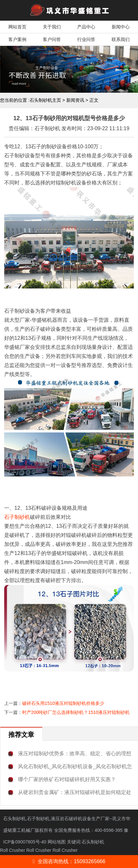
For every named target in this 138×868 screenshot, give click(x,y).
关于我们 (52, 27)
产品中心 (86, 27)
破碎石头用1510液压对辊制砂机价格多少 (63, 703)
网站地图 (57, 842)
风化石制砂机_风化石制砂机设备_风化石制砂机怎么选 (75, 767)
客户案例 (17, 39)
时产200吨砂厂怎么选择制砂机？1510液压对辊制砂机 (76, 712)
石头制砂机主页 (45, 100)
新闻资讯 (75, 100)
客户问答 (52, 39)
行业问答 (86, 39)
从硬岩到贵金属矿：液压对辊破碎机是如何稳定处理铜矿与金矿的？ (75, 793)
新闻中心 (121, 27)
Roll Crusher (13, 850)
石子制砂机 (17, 517)
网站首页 (17, 27)
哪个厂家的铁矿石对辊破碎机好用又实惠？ (67, 779)
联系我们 (121, 39)
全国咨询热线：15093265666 (69, 861)
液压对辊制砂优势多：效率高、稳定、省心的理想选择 (75, 754)
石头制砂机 (93, 842)
